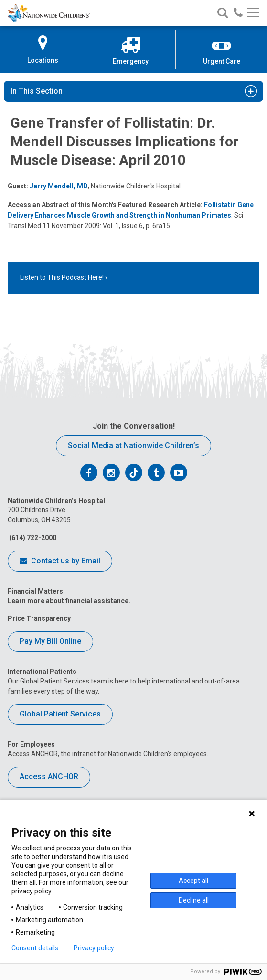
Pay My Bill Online (50, 641)
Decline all (194, 900)
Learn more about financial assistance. (69, 601)
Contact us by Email (60, 562)
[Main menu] (253, 13)
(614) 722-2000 (32, 538)
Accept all (193, 881)
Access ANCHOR (49, 776)
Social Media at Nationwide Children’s (133, 446)
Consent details (35, 948)
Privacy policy (94, 948)
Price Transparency (39, 618)
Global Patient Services (60, 714)
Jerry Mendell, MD (59, 186)
